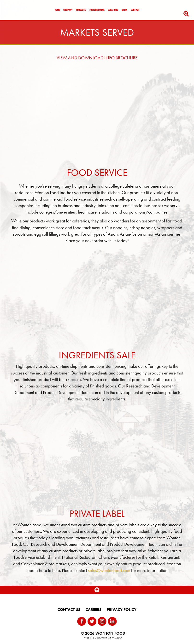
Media (124, 10)
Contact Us (69, 610)
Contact (135, 10)
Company (68, 10)
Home (57, 10)
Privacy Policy (122, 610)
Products (81, 10)
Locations (113, 10)
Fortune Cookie (97, 10)
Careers (94, 610)
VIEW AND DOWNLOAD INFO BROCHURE (97, 58)
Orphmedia (115, 638)
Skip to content (18, 22)
